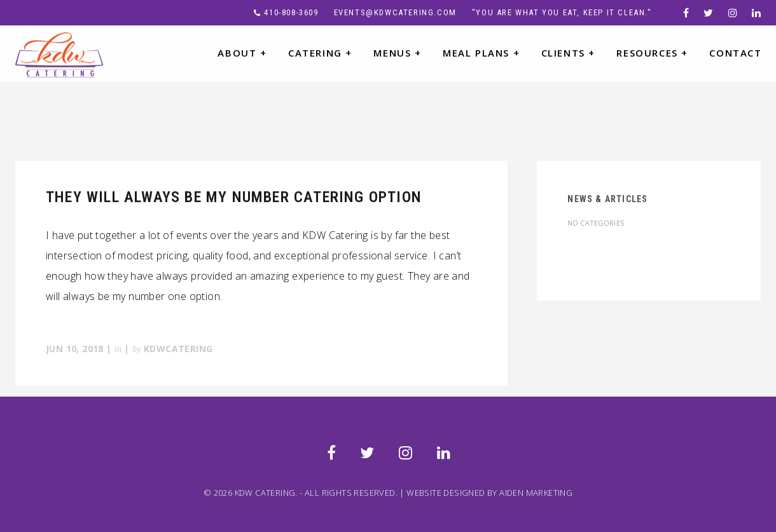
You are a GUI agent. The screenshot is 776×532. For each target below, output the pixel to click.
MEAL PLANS (481, 53)
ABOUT (242, 53)
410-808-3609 (291, 12)
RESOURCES (652, 53)
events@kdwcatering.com (395, 12)
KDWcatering (178, 349)
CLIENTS (568, 53)
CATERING (320, 53)
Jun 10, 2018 (75, 349)
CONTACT (735, 53)
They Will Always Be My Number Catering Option (234, 197)
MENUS (397, 53)
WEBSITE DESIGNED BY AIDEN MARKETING (489, 493)
